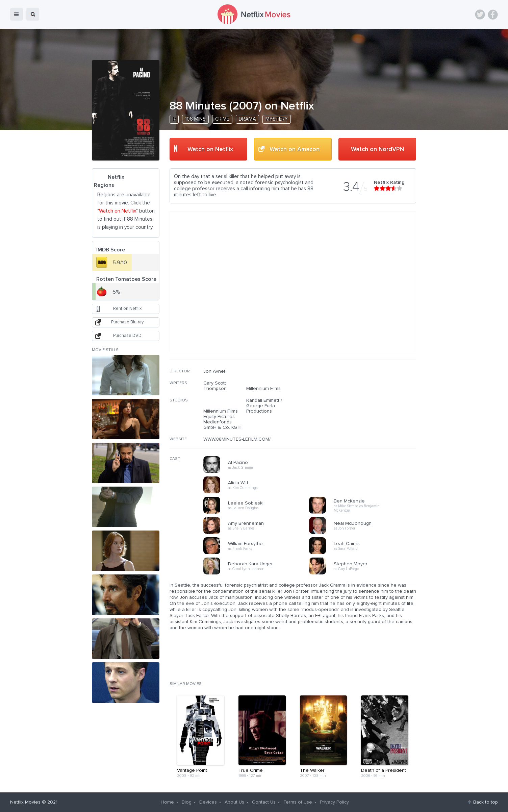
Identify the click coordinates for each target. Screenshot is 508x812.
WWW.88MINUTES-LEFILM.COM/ (237, 439)
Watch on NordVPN (377, 149)
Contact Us (264, 802)
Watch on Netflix (210, 149)
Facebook (493, 15)
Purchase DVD (127, 336)
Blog (187, 802)
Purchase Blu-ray (127, 322)
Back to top (486, 802)
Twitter (480, 15)
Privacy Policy (334, 802)
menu (17, 14)
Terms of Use (298, 802)
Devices (208, 802)
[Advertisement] (365, 412)
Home (167, 802)
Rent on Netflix (127, 309)
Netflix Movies (25, 802)
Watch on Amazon (295, 149)
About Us (234, 802)
